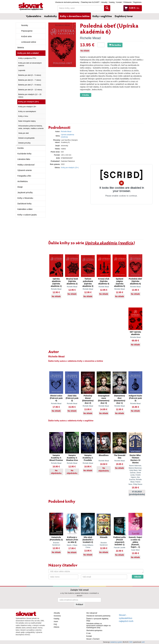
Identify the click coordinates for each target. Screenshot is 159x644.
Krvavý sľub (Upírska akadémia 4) (104, 281)
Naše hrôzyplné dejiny (27, 121)
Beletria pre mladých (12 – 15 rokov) (30, 96)
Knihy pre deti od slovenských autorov (30, 64)
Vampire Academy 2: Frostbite (88, 458)
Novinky (25, 25)
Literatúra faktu (24, 159)
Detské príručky (24, 143)
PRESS (57, 627)
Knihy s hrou (23, 116)
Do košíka (115, 45)
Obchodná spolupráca (94, 630)
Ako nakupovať (92, 613)
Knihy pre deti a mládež (28, 53)
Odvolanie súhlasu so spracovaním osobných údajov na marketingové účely (99, 626)
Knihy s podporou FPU (27, 58)
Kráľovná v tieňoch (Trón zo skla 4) (72, 540)
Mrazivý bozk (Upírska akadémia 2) (72, 281)
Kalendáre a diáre (25, 209)
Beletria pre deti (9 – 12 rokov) (30, 90)
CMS (131, 642)
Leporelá (22, 70)
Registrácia (137, 2)
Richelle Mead (90, 38)
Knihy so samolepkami (27, 111)
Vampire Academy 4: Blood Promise (56, 458)
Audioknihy (51, 16)
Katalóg (112, 2)
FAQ (55, 624)
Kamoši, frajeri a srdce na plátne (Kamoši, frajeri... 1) (135, 542)
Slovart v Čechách (93, 639)
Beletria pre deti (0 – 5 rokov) (30, 75)
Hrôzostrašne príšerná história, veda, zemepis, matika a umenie (31, 127)
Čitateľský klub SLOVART (90, 2)
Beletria (21, 48)
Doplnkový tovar (124, 16)
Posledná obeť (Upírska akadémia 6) (135, 281)
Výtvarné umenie (25, 170)
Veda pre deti (24, 133)
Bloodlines (104, 455)
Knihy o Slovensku (25, 198)
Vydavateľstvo (34, 16)
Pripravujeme (27, 31)
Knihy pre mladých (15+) (29, 102)
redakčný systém (116, 642)
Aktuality (104, 2)
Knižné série (27, 36)
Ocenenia (57, 616)
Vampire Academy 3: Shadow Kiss (72, 458)
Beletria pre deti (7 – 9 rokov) (30, 85)
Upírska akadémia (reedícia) (110, 243)
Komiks (21, 148)
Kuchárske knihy (25, 154)
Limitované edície (29, 42)
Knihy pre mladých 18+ (27, 107)
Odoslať (138, 577)
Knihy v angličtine (102, 16)
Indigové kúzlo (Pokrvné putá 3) (135, 398)
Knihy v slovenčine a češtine (75, 16)
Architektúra (23, 181)
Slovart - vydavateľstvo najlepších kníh (126, 618)
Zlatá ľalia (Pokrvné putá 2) (72, 398)
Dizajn (20, 187)
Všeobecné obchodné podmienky (67, 2)
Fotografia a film (24, 176)
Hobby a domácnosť (26, 165)
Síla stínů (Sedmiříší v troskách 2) (88, 540)
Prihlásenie (127, 2)
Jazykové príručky (25, 192)
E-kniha (86, 95)
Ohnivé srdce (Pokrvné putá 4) (56, 398)
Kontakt (119, 2)
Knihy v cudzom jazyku (27, 215)
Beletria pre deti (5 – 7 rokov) (30, 80)
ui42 (143, 642)
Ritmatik (104, 537)
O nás (89, 633)
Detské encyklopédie (26, 138)
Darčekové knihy (25, 204)
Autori (56, 622)
